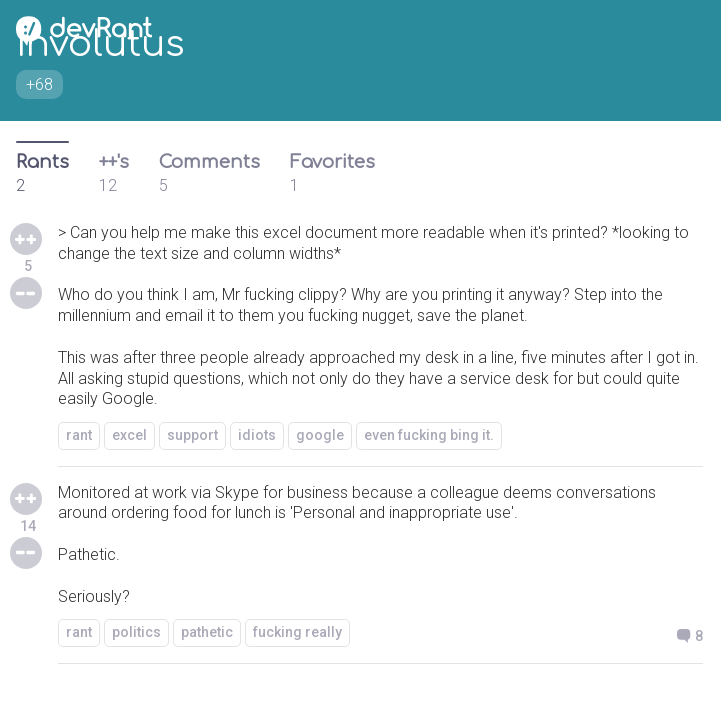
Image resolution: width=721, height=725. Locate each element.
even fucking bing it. (429, 435)
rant (79, 435)
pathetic (207, 632)
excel (129, 435)
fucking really (297, 632)
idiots (257, 435)
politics (136, 632)
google (320, 435)
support (192, 435)
